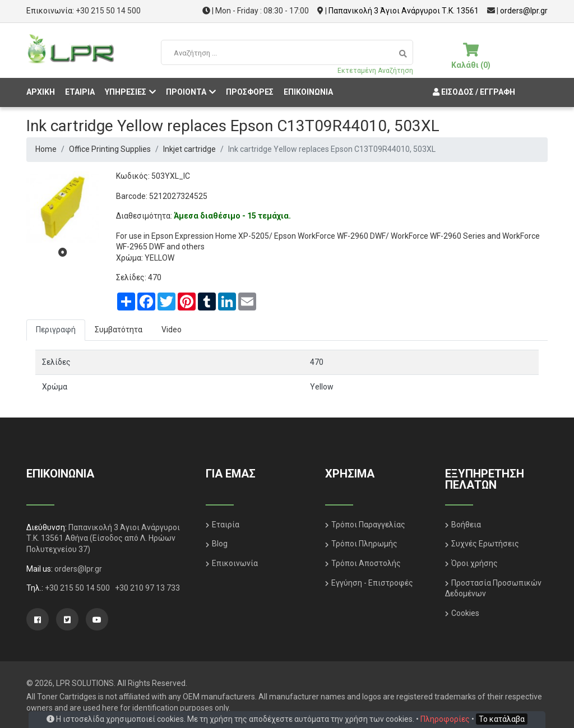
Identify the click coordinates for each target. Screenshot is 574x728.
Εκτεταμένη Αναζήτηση (375, 71)
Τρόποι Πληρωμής (364, 544)
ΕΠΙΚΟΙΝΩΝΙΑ (308, 92)
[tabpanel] (63, 207)
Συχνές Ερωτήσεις (485, 544)
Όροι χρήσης (475, 563)
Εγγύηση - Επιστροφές (372, 583)
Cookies (465, 613)
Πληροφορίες (445, 719)
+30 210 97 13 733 (147, 588)
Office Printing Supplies (110, 149)
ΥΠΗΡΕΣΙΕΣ (130, 92)
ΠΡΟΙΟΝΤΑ (191, 92)
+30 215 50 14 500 (108, 11)
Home (46, 149)
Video (172, 330)
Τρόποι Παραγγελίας (368, 525)
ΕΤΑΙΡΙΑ (80, 92)
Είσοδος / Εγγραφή (473, 92)
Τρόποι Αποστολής (366, 563)
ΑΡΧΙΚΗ (41, 92)
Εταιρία (226, 525)
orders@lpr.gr (524, 11)
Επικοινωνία (235, 563)
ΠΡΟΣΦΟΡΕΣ (250, 92)
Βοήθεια (466, 525)
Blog (220, 544)
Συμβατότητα (119, 330)
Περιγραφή (56, 330)
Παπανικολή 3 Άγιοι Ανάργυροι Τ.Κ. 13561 (404, 11)
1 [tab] (63, 252)
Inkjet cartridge (189, 149)
